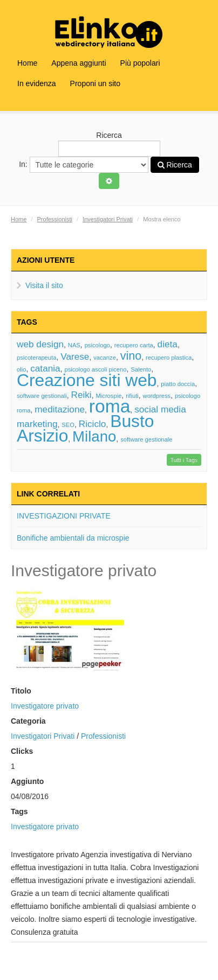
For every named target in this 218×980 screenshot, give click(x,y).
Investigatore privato (45, 706)
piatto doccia (178, 384)
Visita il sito (44, 285)
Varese (75, 356)
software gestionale (146, 439)
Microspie (108, 396)
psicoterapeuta (36, 358)
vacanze (105, 358)
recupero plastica (169, 358)
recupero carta (134, 345)
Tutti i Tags (184, 460)
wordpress (157, 396)
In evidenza (37, 83)
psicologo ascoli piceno (95, 369)
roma (110, 406)
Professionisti (55, 219)
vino (131, 356)
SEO (68, 425)
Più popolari (140, 63)
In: (83, 165)
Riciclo (93, 424)
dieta (168, 344)
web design (40, 344)
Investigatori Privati (108, 219)
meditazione (60, 409)
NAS (74, 345)
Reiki (81, 395)
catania (45, 368)
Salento (141, 369)
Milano (94, 436)
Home (27, 63)
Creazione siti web (87, 380)
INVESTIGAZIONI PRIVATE (64, 516)
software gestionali (42, 396)
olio (21, 369)
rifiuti (132, 396)
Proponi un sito (95, 83)
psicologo (97, 345)
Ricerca (109, 144)
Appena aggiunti (79, 63)
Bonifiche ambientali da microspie (73, 538)
